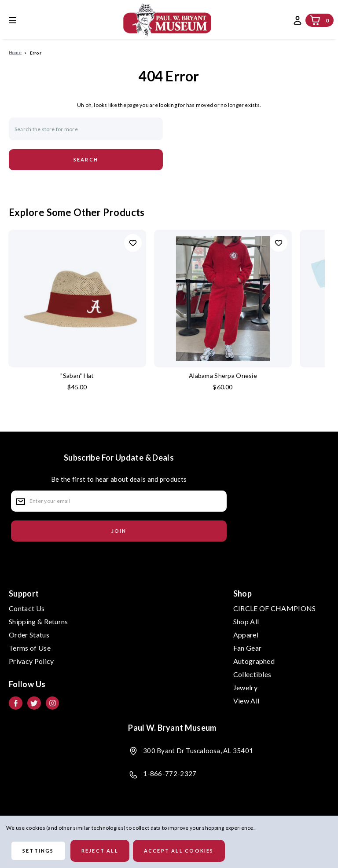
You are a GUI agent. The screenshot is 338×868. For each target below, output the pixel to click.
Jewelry (245, 687)
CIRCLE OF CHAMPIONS (275, 608)
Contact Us (27, 608)
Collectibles (252, 674)
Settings (38, 851)
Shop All (246, 621)
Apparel (246, 635)
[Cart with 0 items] (315, 20)
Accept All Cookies (179, 851)
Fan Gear (248, 648)
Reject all (100, 851)
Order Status (29, 635)
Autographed (254, 661)
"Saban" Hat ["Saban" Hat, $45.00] (77, 375)
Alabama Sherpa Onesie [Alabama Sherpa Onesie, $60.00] (223, 375)
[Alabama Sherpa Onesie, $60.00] (223, 298)
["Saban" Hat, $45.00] (77, 298)
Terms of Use (30, 648)
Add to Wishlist (133, 243)
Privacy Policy (31, 661)
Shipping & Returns (39, 621)
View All (246, 701)
